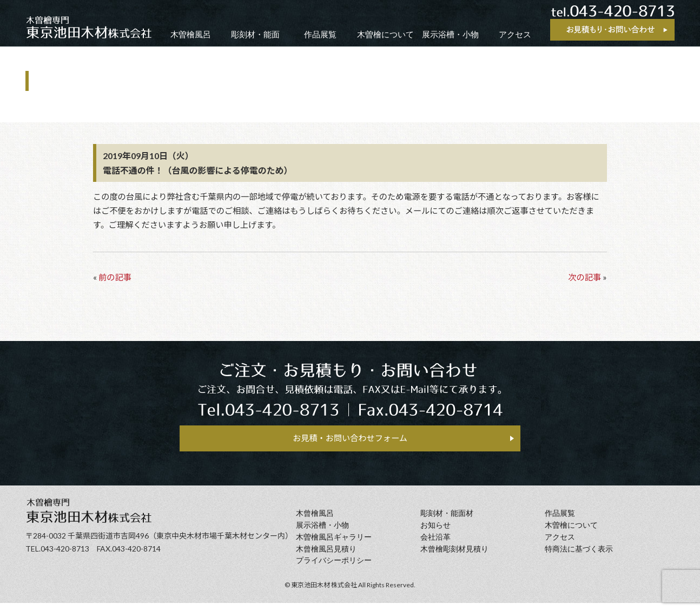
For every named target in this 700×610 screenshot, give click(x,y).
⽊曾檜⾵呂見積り (326, 556)
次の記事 (585, 277)
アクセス (515, 34)
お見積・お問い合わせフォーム (350, 441)
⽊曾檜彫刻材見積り (454, 556)
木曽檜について (385, 34)
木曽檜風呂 (191, 34)
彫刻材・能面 (255, 34)
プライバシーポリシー (334, 568)
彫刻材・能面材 (447, 520)
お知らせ (435, 532)
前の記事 (115, 277)
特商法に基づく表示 (579, 556)
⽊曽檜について (571, 532)
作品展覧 (320, 34)
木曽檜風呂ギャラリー (334, 544)
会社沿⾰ (435, 544)
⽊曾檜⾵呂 (315, 520)
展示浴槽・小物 (450, 34)
